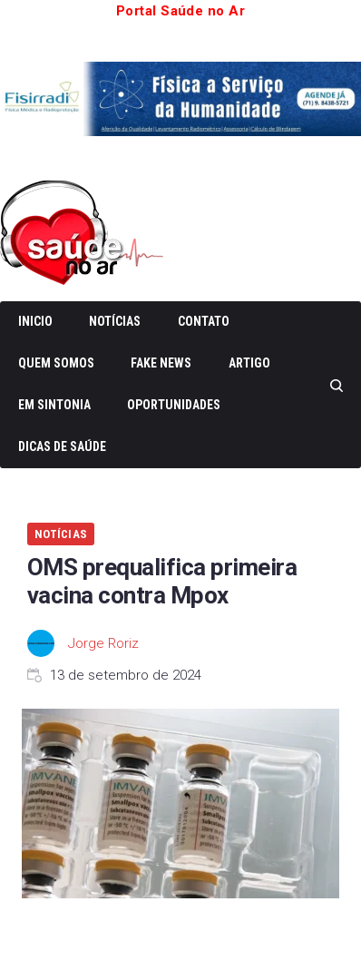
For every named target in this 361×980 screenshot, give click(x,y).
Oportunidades (174, 405)
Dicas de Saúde (62, 446)
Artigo (249, 363)
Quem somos (56, 363)
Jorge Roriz (103, 643)
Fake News (161, 363)
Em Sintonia (54, 405)
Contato (204, 321)
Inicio (35, 321)
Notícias (115, 321)
